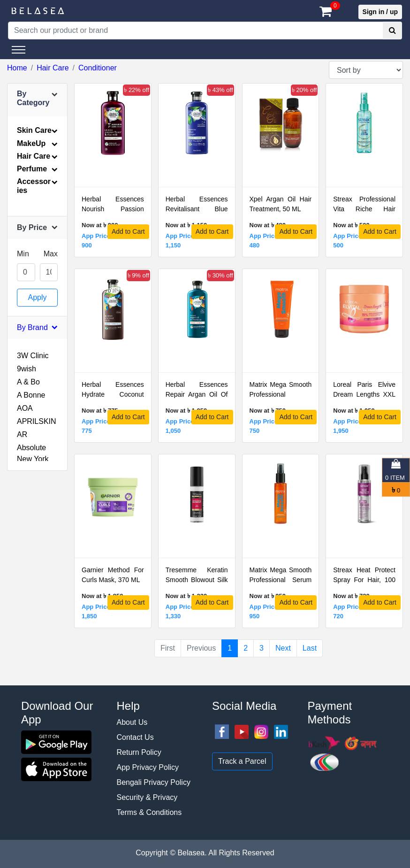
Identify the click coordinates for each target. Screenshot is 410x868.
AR (22, 434)
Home (17, 68)
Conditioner (98, 68)
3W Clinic (33, 356)
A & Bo (28, 382)
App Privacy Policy (148, 767)
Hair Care (53, 68)
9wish (27, 369)
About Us (132, 722)
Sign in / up (380, 12)
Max (51, 254)
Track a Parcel (242, 761)
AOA (25, 408)
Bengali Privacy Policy (154, 782)
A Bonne (31, 395)
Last (310, 648)
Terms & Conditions (149, 812)
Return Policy (139, 752)
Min (23, 254)
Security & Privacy (147, 797)
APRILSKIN (37, 421)
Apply (37, 297)
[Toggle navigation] (19, 50)
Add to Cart (128, 231)
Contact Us (135, 737)
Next (283, 648)
